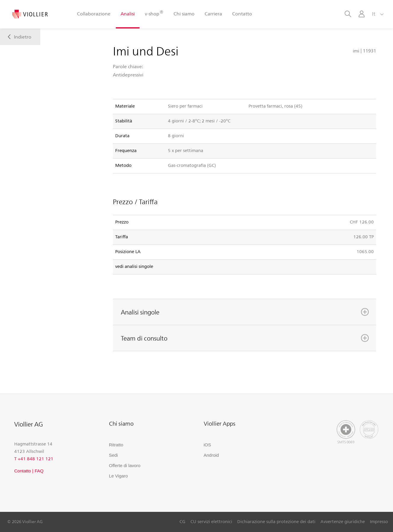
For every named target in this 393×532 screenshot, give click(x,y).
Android (211, 455)
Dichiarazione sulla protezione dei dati (276, 521)
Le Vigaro (118, 476)
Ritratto (116, 445)
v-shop (154, 13)
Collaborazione (94, 13)
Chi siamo (184, 13)
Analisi (128, 13)
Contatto (242, 13)
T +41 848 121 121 (34, 458)
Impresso (379, 521)
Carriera (213, 13)
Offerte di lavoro (125, 465)
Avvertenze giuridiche (343, 521)
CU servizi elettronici (211, 521)
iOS (207, 445)
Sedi (113, 455)
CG (182, 521)
